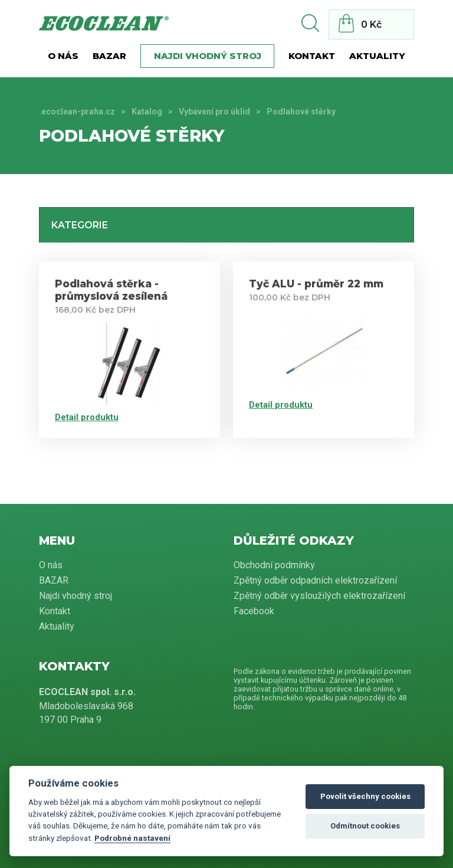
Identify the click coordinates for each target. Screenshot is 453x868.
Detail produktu (87, 417)
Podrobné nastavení (132, 838)
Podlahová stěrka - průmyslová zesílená (111, 290)
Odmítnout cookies (365, 826)
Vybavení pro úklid (214, 112)
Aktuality (377, 56)
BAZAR (109, 56)
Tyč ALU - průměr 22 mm (316, 284)
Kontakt (312, 56)
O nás (63, 56)
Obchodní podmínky (274, 565)
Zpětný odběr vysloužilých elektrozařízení (319, 596)
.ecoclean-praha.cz (77, 112)
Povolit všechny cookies (365, 796)
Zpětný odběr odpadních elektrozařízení (315, 580)
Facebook (254, 611)
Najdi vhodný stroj (208, 56)
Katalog (147, 112)
